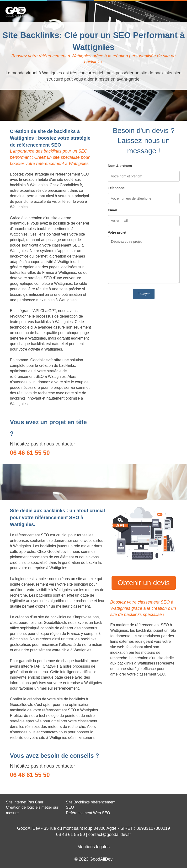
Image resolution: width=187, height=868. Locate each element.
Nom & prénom (120, 166)
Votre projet (117, 232)
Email (112, 210)
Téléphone (116, 188)
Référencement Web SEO (88, 813)
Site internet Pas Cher (25, 802)
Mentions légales (93, 847)
